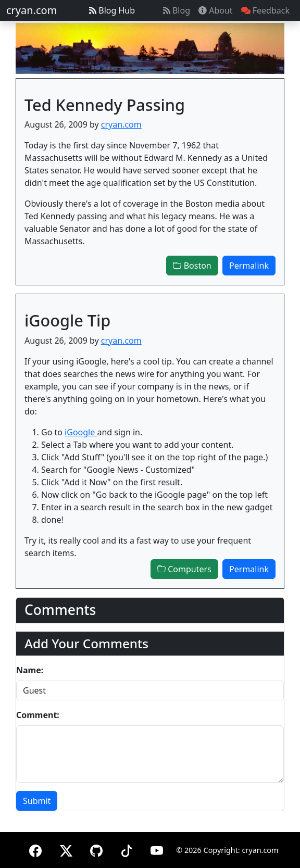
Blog (177, 10)
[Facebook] (35, 849)
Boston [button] (192, 266)
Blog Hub (112, 10)
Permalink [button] (249, 266)
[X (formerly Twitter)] (66, 849)
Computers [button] (184, 569)
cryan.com (32, 10)
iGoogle (81, 432)
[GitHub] (96, 849)
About (216, 10)
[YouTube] (157, 849)
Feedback (265, 10)
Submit (37, 801)
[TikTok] (127, 849)
